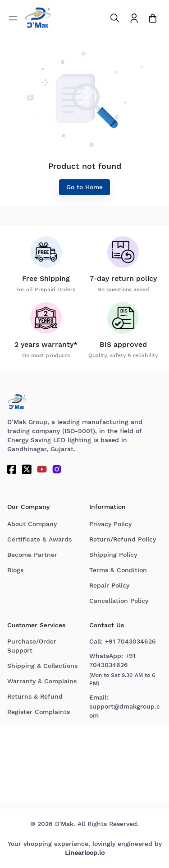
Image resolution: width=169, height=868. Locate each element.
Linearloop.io (85, 853)
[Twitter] (27, 469)
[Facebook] (12, 469)
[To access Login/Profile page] (134, 18)
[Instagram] (57, 469)
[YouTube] (42, 469)
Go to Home (84, 187)
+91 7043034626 (130, 641)
